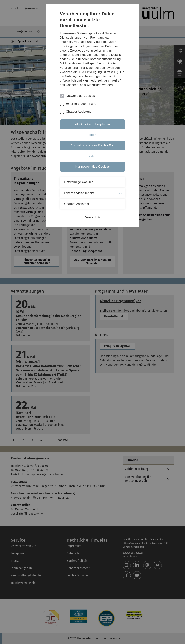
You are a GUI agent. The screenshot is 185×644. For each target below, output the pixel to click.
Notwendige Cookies (80, 96)
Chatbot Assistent (78, 112)
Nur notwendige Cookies (93, 167)
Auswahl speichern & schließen (92, 145)
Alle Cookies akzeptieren (92, 124)
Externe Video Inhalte (81, 104)
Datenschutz (92, 217)
